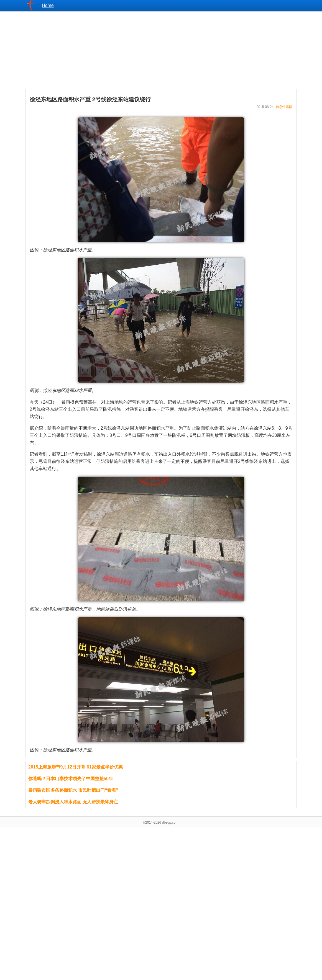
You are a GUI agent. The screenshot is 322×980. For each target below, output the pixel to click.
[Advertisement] (161, 50)
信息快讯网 (284, 107)
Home (48, 5)
